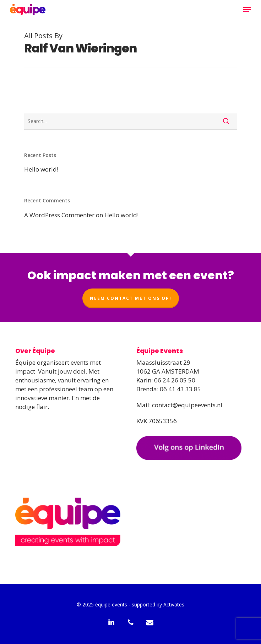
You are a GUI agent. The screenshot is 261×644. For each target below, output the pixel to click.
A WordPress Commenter (59, 215)
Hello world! (41, 169)
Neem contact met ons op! (131, 298)
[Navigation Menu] (247, 10)
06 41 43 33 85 (180, 389)
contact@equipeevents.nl (187, 405)
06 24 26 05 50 (175, 380)
